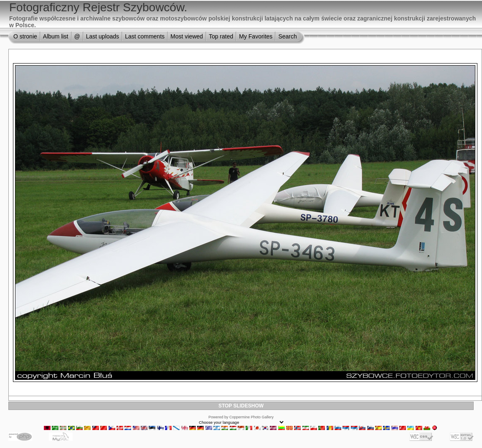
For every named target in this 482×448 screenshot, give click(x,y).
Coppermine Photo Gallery (251, 417)
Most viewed (187, 36)
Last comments (145, 36)
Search (287, 36)
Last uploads (103, 36)
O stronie (25, 36)
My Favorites (256, 36)
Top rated (221, 36)
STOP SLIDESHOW (241, 406)
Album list (56, 36)
